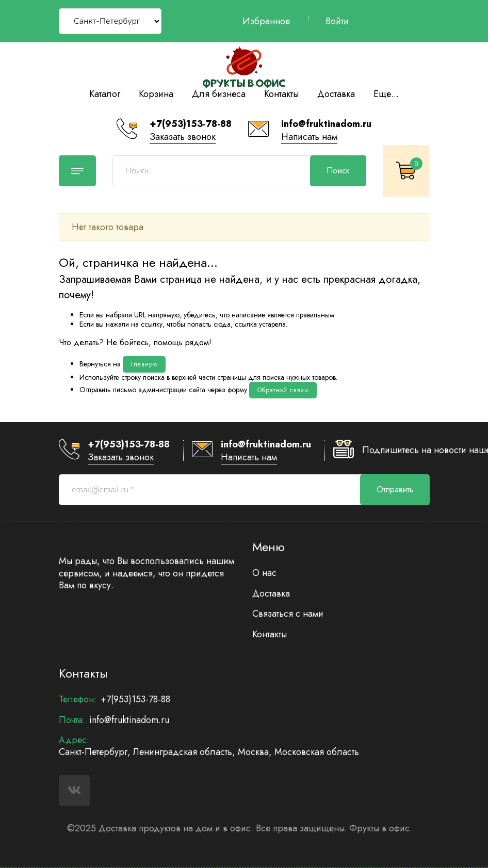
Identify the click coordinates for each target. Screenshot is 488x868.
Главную (144, 364)
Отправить (395, 489)
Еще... (386, 94)
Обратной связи (283, 390)
